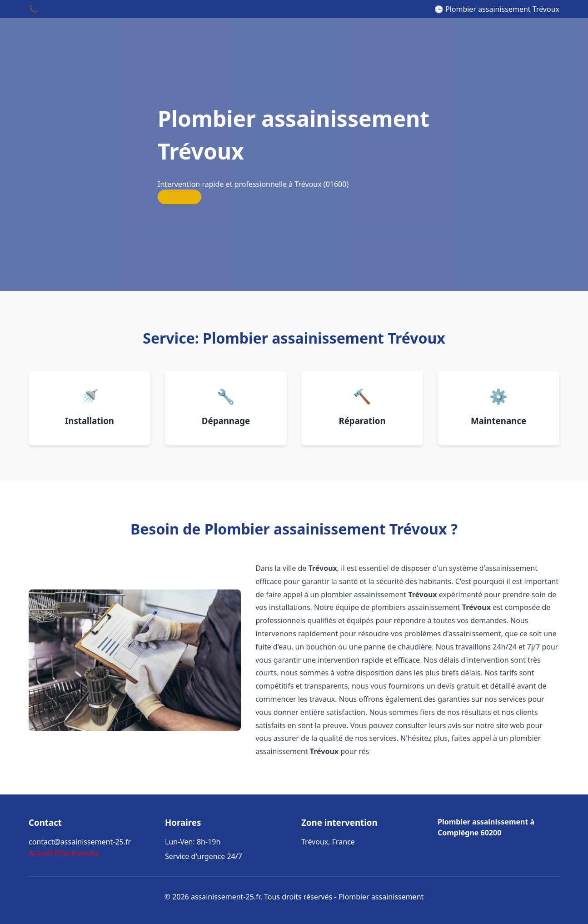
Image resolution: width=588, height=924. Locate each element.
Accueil (41, 853)
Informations (77, 853)
